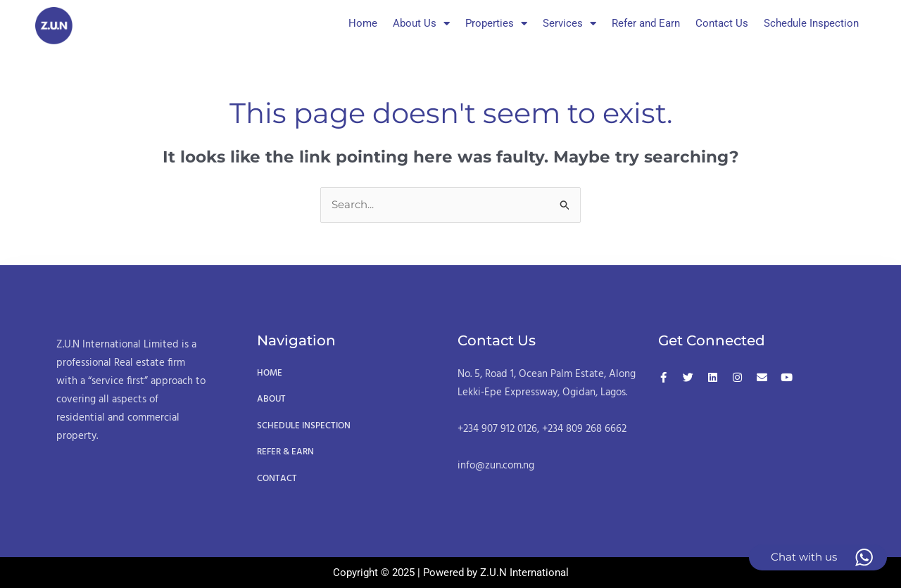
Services (569, 24)
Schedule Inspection (811, 23)
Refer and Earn (646, 23)
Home (363, 23)
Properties (496, 24)
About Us (421, 24)
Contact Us (722, 23)
